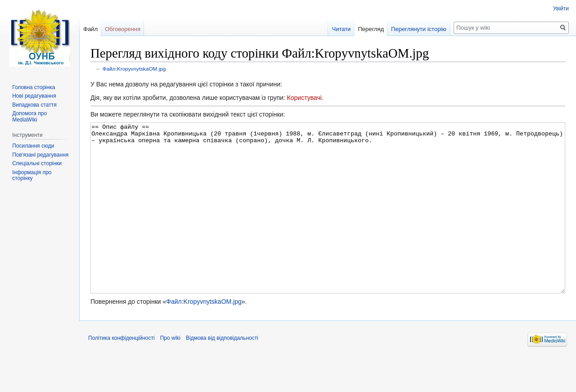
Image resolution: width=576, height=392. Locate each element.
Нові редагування (34, 96)
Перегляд (371, 29)
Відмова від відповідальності (222, 372)
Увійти (561, 9)
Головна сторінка (34, 87)
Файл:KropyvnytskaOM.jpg (134, 69)
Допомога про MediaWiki (29, 117)
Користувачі (304, 98)
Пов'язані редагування (40, 155)
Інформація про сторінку (32, 176)
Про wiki (170, 372)
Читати (341, 29)
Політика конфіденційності (121, 372)
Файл (90, 29)
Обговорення (123, 29)
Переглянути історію (419, 29)
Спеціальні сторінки (37, 163)
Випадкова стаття (34, 105)
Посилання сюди (33, 146)
